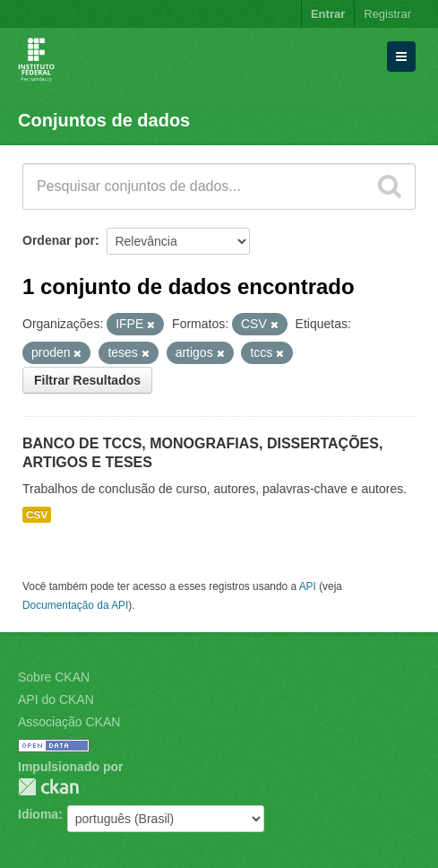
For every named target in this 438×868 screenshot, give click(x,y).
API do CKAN (56, 699)
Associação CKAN (69, 722)
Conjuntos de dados (104, 120)
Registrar (387, 14)
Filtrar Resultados (87, 380)
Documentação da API (75, 605)
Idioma (38, 814)
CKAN (48, 787)
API (308, 586)
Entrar (328, 14)
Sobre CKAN (54, 677)
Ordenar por (59, 240)
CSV (37, 515)
